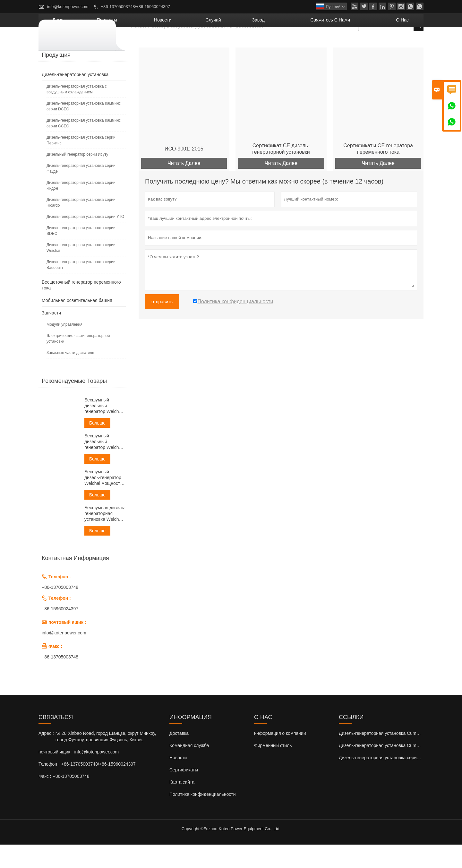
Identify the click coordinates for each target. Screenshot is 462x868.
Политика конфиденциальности (203, 818)
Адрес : (46, 757)
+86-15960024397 (60, 632)
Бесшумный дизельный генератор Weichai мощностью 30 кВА (104, 429)
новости (225, 43)
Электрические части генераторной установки (78, 362)
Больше (97, 446)
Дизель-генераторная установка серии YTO (85, 240)
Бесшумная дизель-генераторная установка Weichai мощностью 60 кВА (105, 537)
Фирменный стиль (273, 769)
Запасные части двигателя (70, 376)
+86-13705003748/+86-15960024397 (136, 7)
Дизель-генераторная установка (75, 98)
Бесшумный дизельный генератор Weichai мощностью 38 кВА (104, 465)
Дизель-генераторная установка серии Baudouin (81, 288)
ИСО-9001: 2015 (184, 172)
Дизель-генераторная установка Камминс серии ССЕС (84, 147)
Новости (178, 781)
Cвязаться (56, 741)
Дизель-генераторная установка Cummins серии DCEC (396, 757)
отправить (162, 325)
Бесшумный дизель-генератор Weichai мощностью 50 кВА (105, 501)
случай (264, 43)
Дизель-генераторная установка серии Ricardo (81, 226)
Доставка (179, 757)
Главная (47, 61)
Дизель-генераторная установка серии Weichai (81, 271)
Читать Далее (184, 187)
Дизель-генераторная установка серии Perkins (387, 781)
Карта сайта (182, 805)
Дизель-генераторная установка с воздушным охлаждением (77, 113)
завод (298, 43)
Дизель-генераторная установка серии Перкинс (81, 164)
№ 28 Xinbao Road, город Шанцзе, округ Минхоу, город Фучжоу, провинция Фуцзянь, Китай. (106, 760)
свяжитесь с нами (353, 43)
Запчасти (51, 336)
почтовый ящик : (56, 775)
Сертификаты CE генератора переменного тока (378, 172)
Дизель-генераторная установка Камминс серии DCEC (84, 130)
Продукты (183, 43)
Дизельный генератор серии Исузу (77, 178)
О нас (407, 43)
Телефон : (49, 787)
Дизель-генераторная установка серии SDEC (81, 254)
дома (146, 43)
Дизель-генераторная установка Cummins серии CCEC (396, 769)
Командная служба (189, 769)
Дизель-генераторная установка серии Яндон (81, 209)
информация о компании (280, 757)
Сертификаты (184, 793)
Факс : (45, 800)
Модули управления (64, 348)
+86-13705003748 (60, 611)
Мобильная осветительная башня (77, 324)
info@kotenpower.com (68, 7)
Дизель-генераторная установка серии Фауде (81, 192)
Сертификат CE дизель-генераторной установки (281, 172)
